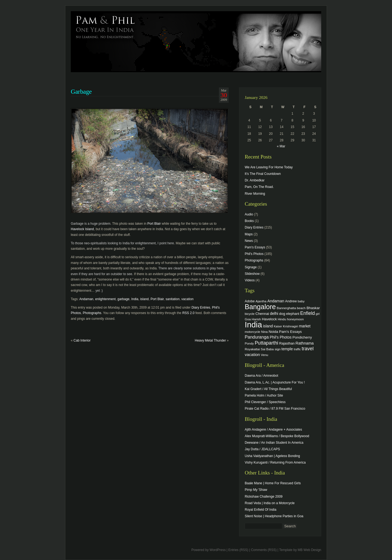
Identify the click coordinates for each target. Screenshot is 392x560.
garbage (123, 299)
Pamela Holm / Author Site (264, 395)
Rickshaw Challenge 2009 (264, 497)
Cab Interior (82, 340)
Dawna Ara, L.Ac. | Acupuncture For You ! (275, 382)
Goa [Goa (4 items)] (248, 319)
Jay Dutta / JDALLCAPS (262, 449)
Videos (250, 280)
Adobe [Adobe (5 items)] (250, 301)
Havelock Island (82, 229)
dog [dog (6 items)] (282, 314)
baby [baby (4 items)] (301, 301)
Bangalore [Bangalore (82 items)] (260, 307)
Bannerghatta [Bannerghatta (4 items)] (287, 308)
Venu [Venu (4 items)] (264, 355)
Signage (251, 267)
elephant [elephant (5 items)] (293, 314)
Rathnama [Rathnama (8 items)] (305, 343)
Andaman (86, 299)
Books (249, 221)
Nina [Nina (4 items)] (264, 332)
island (144, 299)
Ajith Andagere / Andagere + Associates (273, 430)
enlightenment (105, 299)
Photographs (92, 313)
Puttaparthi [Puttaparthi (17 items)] (267, 343)
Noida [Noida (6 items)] (273, 332)
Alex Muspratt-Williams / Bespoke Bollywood (277, 436)
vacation (187, 299)
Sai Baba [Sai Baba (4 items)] (267, 349)
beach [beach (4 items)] (301, 308)
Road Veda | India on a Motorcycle (270, 503)
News (249, 241)
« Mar (281, 146)
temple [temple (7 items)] (287, 349)
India (135, 299)
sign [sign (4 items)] (278, 349)
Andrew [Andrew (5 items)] (291, 301)
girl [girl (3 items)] (318, 314)
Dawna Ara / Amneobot (261, 376)
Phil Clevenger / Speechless (265, 402)
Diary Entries (201, 308)
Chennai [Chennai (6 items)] (262, 314)
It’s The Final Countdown (263, 174)
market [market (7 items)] (305, 326)
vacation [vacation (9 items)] (252, 354)
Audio (249, 214)
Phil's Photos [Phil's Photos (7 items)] (281, 337)
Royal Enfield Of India (261, 510)
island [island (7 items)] (268, 326)
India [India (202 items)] (253, 325)
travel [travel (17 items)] (308, 349)
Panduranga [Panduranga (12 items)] (257, 337)
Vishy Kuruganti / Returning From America (275, 462)
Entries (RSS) (238, 550)
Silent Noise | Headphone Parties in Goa (274, 516)
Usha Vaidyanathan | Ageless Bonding (272, 456)
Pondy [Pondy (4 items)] (249, 343)
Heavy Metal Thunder (210, 340)
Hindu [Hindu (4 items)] (282, 319)
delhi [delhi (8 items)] (274, 314)
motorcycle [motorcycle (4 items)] (252, 332)
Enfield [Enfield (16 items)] (308, 313)
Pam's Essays (255, 247)
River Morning (255, 194)
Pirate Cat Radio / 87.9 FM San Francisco (275, 409)
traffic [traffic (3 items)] (297, 349)
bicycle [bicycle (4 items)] (250, 314)
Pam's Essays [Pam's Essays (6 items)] (290, 332)
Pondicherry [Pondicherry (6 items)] (302, 337)
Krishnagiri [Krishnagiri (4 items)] (290, 326)
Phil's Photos (254, 254)
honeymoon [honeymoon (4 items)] (295, 319)
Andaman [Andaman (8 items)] (276, 301)
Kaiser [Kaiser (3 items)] (278, 326)
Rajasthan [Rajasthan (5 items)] (287, 343)
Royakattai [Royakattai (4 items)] (252, 349)
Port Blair (154, 224)
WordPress (218, 550)
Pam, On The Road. (259, 187)
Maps (249, 234)
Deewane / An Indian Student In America (274, 443)
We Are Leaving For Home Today (269, 167)
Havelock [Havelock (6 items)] (269, 319)
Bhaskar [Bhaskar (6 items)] (313, 308)
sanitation (172, 299)
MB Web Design (310, 550)
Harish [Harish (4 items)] (256, 319)
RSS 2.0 (189, 313)
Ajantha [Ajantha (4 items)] (261, 301)
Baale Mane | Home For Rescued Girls (273, 483)
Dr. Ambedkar (255, 180)
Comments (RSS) (264, 550)
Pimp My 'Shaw (256, 490)
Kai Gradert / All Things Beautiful (268, 389)
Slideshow (252, 274)
